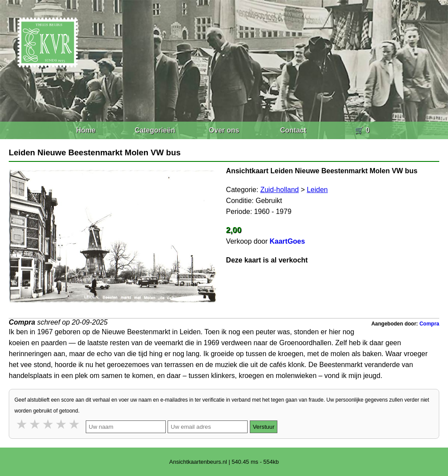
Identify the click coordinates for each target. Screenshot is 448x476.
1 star (22, 424)
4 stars (62, 424)
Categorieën (155, 130)
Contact (293, 130)
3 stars (49, 424)
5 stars (75, 424)
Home (86, 130)
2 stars (35, 424)
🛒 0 (362, 130)
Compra (429, 324)
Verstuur (264, 427)
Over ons (224, 130)
